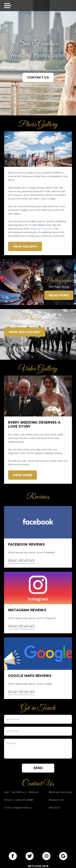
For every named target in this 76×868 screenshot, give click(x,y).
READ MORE (59, 295)
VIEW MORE (22, 475)
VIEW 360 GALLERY (25, 332)
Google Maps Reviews (30, 676)
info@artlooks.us (22, 808)
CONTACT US (38, 77)
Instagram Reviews (27, 610)
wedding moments (41, 229)
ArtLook (35, 866)
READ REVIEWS (21, 561)
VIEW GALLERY (25, 246)
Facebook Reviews (27, 544)
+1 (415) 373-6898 (23, 800)
